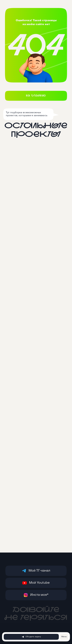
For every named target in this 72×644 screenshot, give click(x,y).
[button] (64, 637)
